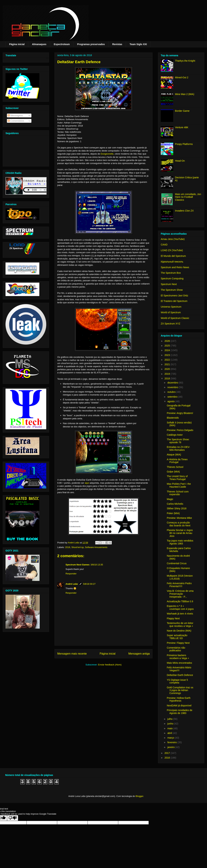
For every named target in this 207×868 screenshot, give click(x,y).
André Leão (72, 584)
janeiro (171, 747)
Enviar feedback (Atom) (110, 665)
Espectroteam (62, 44)
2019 (168, 374)
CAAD (164, 245)
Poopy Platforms (184, 144)
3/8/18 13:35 (97, 565)
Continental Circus (177, 563)
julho (170, 719)
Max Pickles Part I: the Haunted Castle (179, 485)
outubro (172, 392)
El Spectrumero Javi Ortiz (174, 296)
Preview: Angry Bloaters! (180, 413)
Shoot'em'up (78, 547)
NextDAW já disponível (179, 706)
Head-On (180, 161)
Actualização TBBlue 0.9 (180, 601)
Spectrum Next (169, 284)
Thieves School (175, 467)
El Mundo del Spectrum (173, 256)
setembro (173, 397)
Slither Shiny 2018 (177, 508)
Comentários (16, 121)
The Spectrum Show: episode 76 (178, 441)
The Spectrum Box (171, 273)
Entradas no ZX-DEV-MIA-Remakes (178, 448)
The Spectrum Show (172, 290)
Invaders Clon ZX (184, 211)
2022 (168, 360)
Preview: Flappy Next (178, 643)
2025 (168, 346)
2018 (68, 547)
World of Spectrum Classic (175, 318)
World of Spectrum (171, 312)
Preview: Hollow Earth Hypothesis (179, 699)
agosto (171, 401)
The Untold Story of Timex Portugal (177, 478)
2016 (168, 758)
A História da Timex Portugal (177, 461)
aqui (87, 483)
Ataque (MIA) (174, 455)
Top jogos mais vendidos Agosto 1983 (180, 542)
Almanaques (39, 44)
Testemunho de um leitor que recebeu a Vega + (180, 625)
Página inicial (17, 44)
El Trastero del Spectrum (174, 301)
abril (170, 733)
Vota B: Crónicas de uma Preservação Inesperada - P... (180, 594)
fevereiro (172, 742)
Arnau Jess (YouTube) (173, 239)
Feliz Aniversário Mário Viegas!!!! (179, 669)
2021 (168, 364)
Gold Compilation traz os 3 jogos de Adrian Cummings (180, 690)
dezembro (173, 383)
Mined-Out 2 (182, 77)
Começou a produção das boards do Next (179, 524)
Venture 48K (182, 127)
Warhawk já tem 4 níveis (180, 614)
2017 (168, 753)
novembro (173, 387)
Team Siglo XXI (138, 44)
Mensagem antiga (139, 654)
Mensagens (15, 115)
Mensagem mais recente (72, 654)
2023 (168, 355)
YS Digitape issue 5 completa (177, 681)
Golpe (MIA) (173, 472)
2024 (168, 350)
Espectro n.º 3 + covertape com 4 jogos (180, 607)
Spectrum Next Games (78, 565)
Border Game (182, 111)
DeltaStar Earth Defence (180, 675)
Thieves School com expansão (178, 493)
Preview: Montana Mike (179, 518)
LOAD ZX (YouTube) (172, 250)
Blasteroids (173, 418)
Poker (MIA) (173, 513)
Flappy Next (173, 618)
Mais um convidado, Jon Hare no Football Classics (188, 197)
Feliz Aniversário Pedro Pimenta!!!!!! (179, 585)
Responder (71, 574)
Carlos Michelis (175, 504)
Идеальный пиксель (172, 262)
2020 (168, 369)
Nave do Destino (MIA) (179, 631)
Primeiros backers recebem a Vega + (178, 657)
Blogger (139, 796)
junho (171, 724)
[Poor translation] (13, 818)
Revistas (117, 44)
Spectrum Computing (172, 278)
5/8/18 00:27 (89, 584)
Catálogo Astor (175, 435)
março (171, 738)
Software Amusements (96, 547)
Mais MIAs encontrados (179, 663)
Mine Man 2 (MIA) (185, 94)
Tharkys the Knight (185, 61)
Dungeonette (107, 154)
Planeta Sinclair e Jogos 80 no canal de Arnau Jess (180, 533)
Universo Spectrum (171, 307)
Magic (170, 499)
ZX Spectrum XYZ (171, 324)
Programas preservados (91, 44)
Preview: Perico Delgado (180, 430)
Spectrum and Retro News (175, 267)
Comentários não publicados (176, 649)
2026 (168, 341)
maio (170, 728)
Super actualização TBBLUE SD (177, 637)
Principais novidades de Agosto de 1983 (180, 712)
